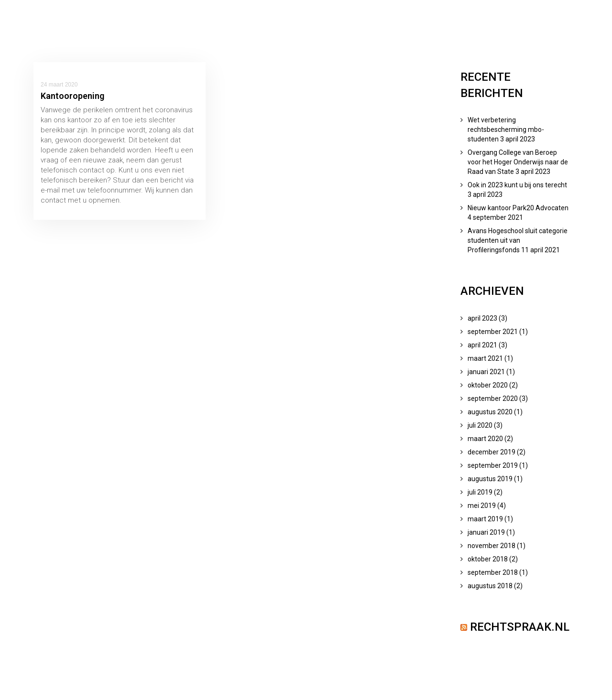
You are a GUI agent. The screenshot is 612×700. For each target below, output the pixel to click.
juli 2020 (480, 425)
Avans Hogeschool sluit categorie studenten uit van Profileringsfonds (518, 240)
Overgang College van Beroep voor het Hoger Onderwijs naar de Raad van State (518, 162)
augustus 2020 (490, 412)
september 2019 (493, 465)
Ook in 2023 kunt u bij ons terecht (517, 185)
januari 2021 (486, 372)
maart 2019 (485, 519)
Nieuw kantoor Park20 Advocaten (518, 208)
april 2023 (482, 318)
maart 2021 (485, 358)
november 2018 (492, 546)
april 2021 (482, 345)
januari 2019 (486, 532)
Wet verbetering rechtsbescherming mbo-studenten (506, 129)
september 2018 (493, 572)
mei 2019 (482, 506)
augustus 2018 (490, 586)
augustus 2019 (490, 479)
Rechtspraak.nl (520, 627)
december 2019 (492, 452)
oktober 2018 (488, 559)
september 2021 (493, 332)
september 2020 (493, 398)
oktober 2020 (488, 385)
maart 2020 (485, 439)
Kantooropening (72, 96)
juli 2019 (480, 492)
